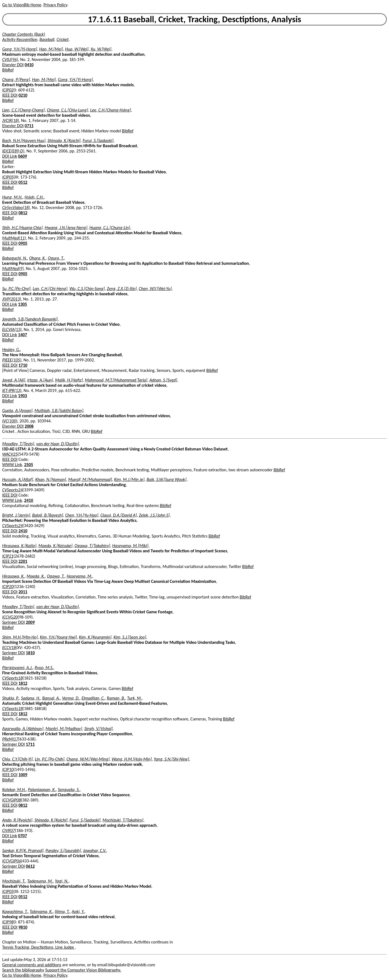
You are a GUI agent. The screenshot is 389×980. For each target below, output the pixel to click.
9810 (23, 927)
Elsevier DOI (13, 65)
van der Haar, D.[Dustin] (58, 444)
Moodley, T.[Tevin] (18, 444)
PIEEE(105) (12, 360)
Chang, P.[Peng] (16, 80)
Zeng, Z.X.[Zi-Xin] (122, 289)
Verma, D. (71, 698)
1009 (23, 775)
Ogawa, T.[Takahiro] (93, 546)
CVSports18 (12, 678)
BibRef (8, 70)
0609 (23, 156)
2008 (29, 426)
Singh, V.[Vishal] (99, 729)
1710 (23, 365)
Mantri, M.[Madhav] (64, 729)
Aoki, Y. (78, 911)
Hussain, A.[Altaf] (18, 479)
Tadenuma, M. (40, 881)
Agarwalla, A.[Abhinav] (23, 729)
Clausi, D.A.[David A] (119, 515)
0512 (23, 182)
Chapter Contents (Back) (24, 34)
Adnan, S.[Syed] (163, 380)
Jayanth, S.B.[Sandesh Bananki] (30, 319)
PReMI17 (10, 739)
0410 (29, 65)
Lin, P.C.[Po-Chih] (50, 759)
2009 (30, 622)
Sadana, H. (30, 698)
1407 (23, 335)
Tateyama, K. (41, 911)
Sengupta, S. (69, 790)
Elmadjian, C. (93, 698)
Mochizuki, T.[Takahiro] (123, 820)
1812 (23, 683)
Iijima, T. (62, 911)
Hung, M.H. (12, 197)
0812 (23, 213)
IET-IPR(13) (12, 390)
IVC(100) (10, 421)
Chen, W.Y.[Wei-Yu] (155, 289)
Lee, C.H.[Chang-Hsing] (111, 110)
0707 (23, 836)
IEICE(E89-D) (13, 151)
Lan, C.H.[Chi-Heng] (50, 289)
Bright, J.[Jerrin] (16, 515)
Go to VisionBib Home (22, 5)
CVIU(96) (10, 59)
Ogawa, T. (56, 576)
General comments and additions (32, 965)
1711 (30, 744)
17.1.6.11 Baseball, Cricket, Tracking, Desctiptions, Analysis (194, 19)
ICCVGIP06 (12, 861)
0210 (23, 95)
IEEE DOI (10, 95)
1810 (30, 653)
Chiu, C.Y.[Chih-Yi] (17, 759)
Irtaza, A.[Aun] (40, 380)
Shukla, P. (11, 698)
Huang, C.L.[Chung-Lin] (110, 228)
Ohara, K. (37, 258)
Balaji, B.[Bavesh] (48, 515)
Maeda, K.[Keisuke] (55, 546)
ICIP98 (8, 922)
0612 (30, 866)
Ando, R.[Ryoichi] (17, 820)
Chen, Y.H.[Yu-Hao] (82, 515)
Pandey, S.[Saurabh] (63, 850)
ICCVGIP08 (12, 800)
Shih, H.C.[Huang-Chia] (22, 228)
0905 (23, 243)
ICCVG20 (10, 617)
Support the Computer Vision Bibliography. (83, 970)
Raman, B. (116, 698)
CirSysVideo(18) (16, 208)
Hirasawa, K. (13, 576)
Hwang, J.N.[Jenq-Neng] (66, 228)
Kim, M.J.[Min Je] (129, 479)
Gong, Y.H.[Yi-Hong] (20, 49)
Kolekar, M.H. (14, 790)
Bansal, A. (51, 698)
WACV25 (10, 454)
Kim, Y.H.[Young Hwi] (58, 637)
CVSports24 (12, 490)
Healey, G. (11, 350)
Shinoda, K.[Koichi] (64, 140)
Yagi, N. (62, 881)
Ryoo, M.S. (44, 668)
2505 (29, 465)
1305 (23, 304)
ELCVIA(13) (12, 329)
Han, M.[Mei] (51, 49)
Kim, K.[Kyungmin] (95, 637)
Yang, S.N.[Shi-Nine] (171, 759)
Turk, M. (134, 698)
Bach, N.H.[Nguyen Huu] (24, 140)
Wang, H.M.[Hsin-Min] (132, 759)
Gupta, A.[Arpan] (17, 410)
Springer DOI (13, 622)
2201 (23, 561)
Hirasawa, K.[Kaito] (19, 546)
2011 (23, 592)
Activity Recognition (20, 39)
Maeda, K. (36, 576)
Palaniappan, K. (42, 790)
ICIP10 (8, 769)
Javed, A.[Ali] (14, 380)
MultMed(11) (14, 238)
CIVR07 (9, 830)
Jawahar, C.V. (94, 850)
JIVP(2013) (12, 299)
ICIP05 (8, 177)
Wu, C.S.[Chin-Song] (87, 289)
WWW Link (12, 465)
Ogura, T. (56, 258)
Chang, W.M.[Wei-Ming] (88, 759)
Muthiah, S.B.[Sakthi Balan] (59, 410)
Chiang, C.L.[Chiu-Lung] (68, 110)
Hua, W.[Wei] (77, 49)
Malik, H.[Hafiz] (69, 380)
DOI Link (10, 156)
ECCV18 (9, 648)
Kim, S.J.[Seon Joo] (130, 637)
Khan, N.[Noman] (51, 479)
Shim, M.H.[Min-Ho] (20, 637)
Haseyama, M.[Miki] (130, 546)
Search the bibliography (23, 970)
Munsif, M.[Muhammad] (90, 479)
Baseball (47, 39)
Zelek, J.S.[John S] (154, 515)
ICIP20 (8, 587)
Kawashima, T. (15, 911)
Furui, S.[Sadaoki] (98, 140)
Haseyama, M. (80, 576)
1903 (23, 396)
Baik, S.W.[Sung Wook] (166, 479)
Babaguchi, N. (15, 258)
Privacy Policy (55, 5)
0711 (29, 126)
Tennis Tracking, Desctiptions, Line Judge (39, 947)
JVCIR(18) (11, 120)
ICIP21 (8, 556)
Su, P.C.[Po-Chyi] (16, 289)
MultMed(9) (13, 268)
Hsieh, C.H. (34, 197)
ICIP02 (8, 90)
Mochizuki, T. (14, 881)
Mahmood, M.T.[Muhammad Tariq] (116, 380)
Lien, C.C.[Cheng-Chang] (23, 110)
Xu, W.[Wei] (101, 49)
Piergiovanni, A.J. (17, 668)
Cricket (63, 39)
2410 (29, 500)
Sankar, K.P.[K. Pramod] (23, 850)
